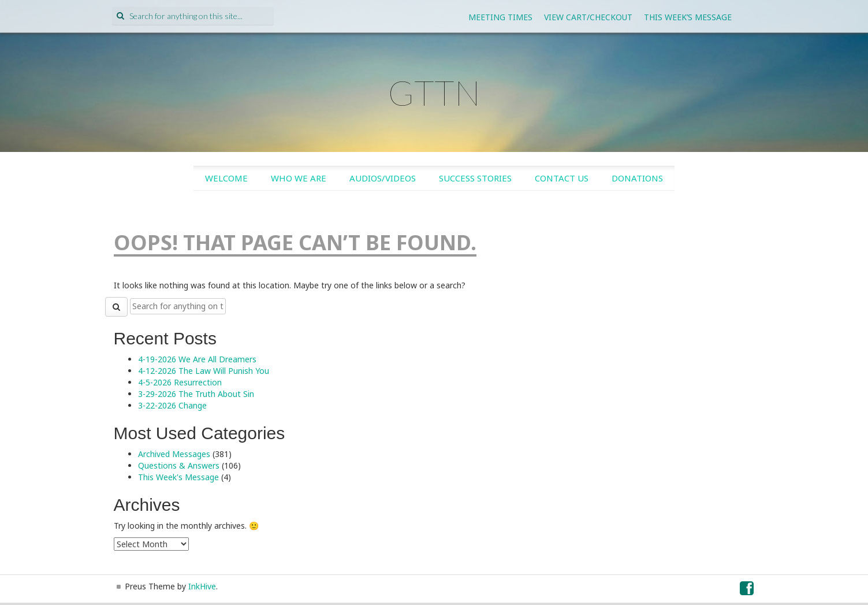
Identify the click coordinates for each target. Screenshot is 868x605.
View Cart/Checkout (588, 17)
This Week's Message (178, 477)
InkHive (202, 586)
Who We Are (299, 178)
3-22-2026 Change (172, 405)
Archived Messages (174, 454)
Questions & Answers (179, 465)
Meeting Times (500, 17)
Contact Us (562, 178)
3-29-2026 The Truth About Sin (196, 394)
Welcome (226, 178)
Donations (637, 178)
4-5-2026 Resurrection (180, 382)
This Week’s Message (688, 17)
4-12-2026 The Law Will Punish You (204, 371)
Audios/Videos (383, 178)
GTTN (434, 92)
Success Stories (475, 178)
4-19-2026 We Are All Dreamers (197, 359)
